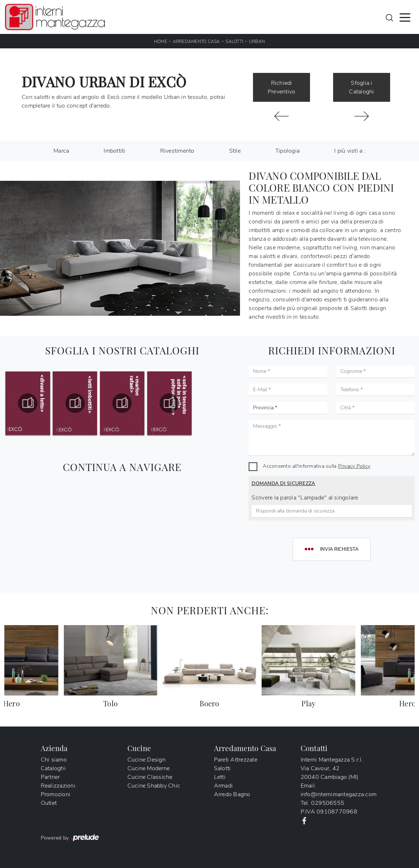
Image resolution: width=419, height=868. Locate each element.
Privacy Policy (354, 466)
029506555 (328, 803)
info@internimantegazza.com (339, 794)
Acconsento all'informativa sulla (317, 466)
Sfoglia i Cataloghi (361, 87)
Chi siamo (54, 760)
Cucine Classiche (150, 777)
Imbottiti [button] (114, 151)
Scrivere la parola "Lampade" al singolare (305, 498)
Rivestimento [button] (177, 151)
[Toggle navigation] (405, 17)
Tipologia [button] (287, 151)
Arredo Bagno (232, 794)
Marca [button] (61, 151)
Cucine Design (147, 760)
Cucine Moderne (149, 768)
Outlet (49, 803)
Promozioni (56, 794)
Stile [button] (235, 151)
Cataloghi (53, 768)
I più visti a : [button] (350, 151)
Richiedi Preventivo (282, 87)
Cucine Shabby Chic (154, 786)
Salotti (234, 42)
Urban (257, 42)
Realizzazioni (58, 786)
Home (161, 42)
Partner (50, 777)
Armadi (224, 786)
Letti (220, 777)
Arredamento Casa (197, 42)
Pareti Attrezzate (236, 760)
